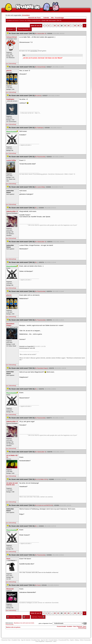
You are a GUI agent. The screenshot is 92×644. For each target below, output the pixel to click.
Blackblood (17, 623)
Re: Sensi (38, 585)
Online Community (85, 640)
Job (55, 641)
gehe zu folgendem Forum (45, 623)
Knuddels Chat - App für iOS (39, 640)
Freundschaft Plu (64, 640)
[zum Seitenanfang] (11, 63)
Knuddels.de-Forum (12, 21)
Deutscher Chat (6, 640)
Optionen (11, 29)
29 (78, 26)
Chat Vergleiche (40, 641)
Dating (77, 640)
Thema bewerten (24, 29)
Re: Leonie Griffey (40, 187)
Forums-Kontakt (61, 626)
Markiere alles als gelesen (13, 627)
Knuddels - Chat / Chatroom (75, 626)
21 (58, 26)
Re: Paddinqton (39, 128)
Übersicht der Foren (34, 18)
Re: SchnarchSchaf (40, 67)
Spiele (72, 640)
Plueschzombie (10, 624)
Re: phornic (38, 96)
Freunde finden (53, 640)
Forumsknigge (59, 18)
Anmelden (26, 15)
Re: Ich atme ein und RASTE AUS (44, 505)
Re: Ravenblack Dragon (41, 368)
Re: (36, 208)
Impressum (49, 641)
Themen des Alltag (25, 21)
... (52, 26)
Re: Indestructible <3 (40, 33)
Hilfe (52, 18)
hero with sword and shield (27, 623)
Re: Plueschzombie (40, 157)
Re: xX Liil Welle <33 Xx (41, 479)
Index (26, 617)
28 (75, 26)
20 (55, 26)
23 (65, 26)
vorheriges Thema (14, 617)
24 (69, 26)
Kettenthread (36, 21)
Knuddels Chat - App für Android (21, 640)
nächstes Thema (38, 617)
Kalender (46, 18)
